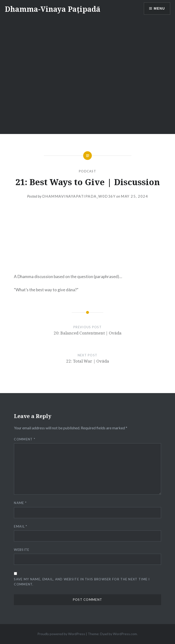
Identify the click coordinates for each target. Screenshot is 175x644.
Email (20, 526)
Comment (25, 439)
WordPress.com (125, 634)
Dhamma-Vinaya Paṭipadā (53, 9)
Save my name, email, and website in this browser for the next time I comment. (82, 582)
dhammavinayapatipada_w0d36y (79, 196)
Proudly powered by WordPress (61, 634)
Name (20, 503)
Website (22, 550)
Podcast (87, 171)
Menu (159, 8)
